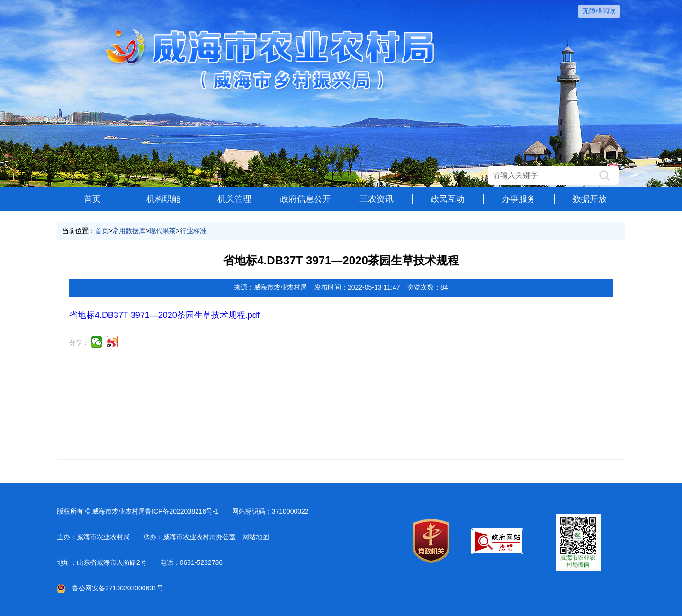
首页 (92, 199)
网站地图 (256, 537)
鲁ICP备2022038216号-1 (182, 511)
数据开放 (590, 199)
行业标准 (193, 231)
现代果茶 (162, 231)
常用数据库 (129, 231)
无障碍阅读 (599, 11)
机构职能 (163, 199)
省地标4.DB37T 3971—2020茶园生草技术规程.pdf (164, 315)
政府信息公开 (305, 199)
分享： (79, 343)
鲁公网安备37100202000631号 (110, 588)
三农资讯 (377, 199)
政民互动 (448, 199)
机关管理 (234, 199)
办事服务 (519, 199)
